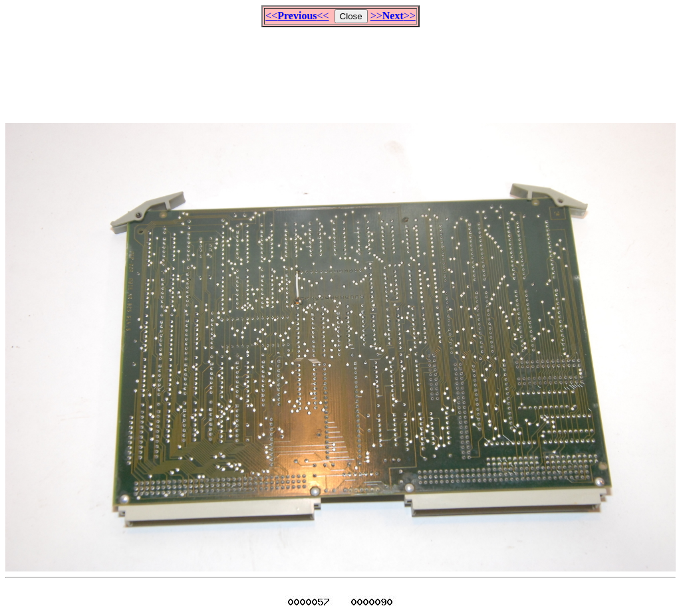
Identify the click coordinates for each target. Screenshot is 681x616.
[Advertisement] (340, 69)
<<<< (297, 16)
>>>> (393, 16)
